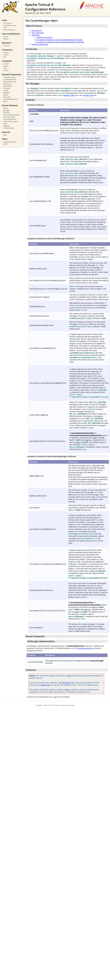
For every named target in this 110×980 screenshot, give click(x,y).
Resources (7, 97)
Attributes (36, 35)
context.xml (69, 95)
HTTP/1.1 (7, 53)
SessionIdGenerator (11, 99)
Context (6, 64)
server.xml (88, 95)
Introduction (37, 30)
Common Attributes (44, 37)
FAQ (5, 28)
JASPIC (6, 144)
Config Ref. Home (10, 25)
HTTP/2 (6, 55)
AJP (5, 57)
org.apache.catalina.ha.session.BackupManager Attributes (60, 42)
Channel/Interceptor (11, 121)
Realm (6, 95)
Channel (6, 113)
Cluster (6, 70)
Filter (5, 135)
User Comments (9, 30)
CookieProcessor (9, 77)
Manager (7, 93)
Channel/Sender (9, 117)
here (67, 690)
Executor (7, 46)
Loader (6, 90)
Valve (5, 101)
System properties (10, 142)
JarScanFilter (8, 86)
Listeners (7, 88)
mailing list (45, 685)
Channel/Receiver (10, 119)
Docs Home (8, 23)
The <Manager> (38, 33)
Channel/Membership (11, 115)
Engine (6, 66)
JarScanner (7, 84)
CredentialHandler (10, 79)
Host (5, 68)
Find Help (66, 683)
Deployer (7, 126)
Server (6, 37)
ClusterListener (9, 128)
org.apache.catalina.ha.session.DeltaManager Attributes (59, 40)
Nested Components (40, 44)
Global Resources (10, 82)
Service (6, 39)
